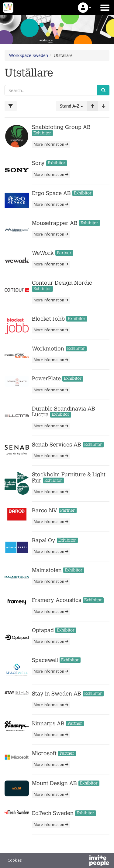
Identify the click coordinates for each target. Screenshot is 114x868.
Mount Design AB (54, 783)
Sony (39, 163)
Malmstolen (47, 570)
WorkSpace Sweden (29, 55)
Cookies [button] (15, 860)
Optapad (43, 630)
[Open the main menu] (105, 8)
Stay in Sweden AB (57, 694)
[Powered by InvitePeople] (83, 861)
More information (51, 144)
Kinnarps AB (48, 724)
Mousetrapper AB (55, 223)
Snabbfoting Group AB (61, 127)
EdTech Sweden (53, 813)
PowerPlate (46, 379)
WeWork (43, 253)
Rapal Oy (44, 541)
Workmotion (48, 349)
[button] (85, 8)
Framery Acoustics (57, 600)
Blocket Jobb (48, 319)
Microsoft (44, 754)
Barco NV (45, 511)
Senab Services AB (57, 445)
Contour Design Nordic (62, 283)
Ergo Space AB (51, 193)
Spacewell (45, 660)
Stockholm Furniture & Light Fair (69, 478)
